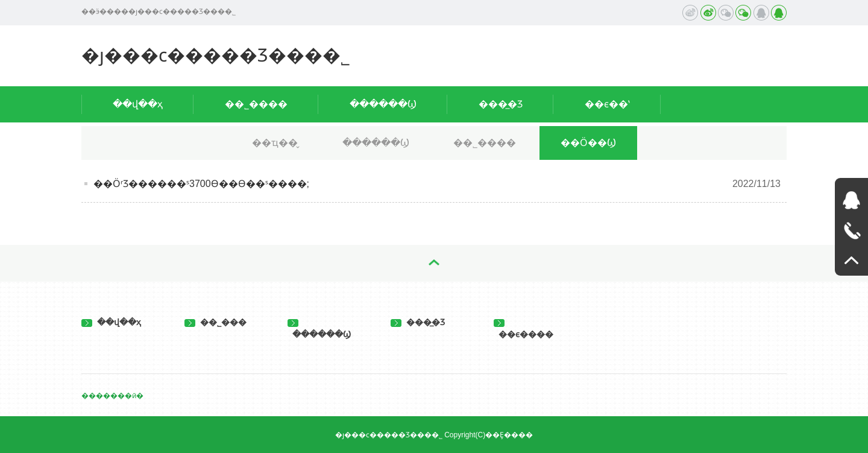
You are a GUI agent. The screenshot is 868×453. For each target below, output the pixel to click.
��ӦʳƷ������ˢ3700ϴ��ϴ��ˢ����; (201, 184)
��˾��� (215, 322)
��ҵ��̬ (275, 143)
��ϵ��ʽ (607, 104)
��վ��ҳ (138, 104)
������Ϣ (383, 104)
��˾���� (256, 104)
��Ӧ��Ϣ (588, 143)
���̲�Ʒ (501, 104)
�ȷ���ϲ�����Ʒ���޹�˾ (216, 55)
